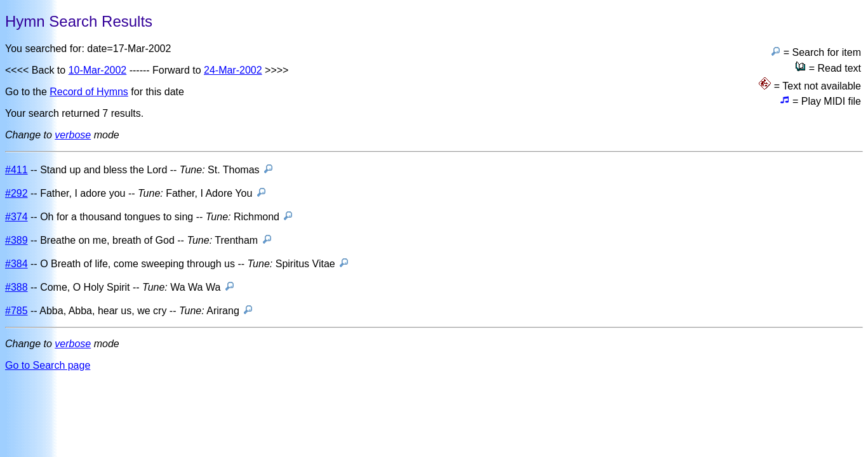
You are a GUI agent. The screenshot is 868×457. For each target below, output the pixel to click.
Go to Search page (48, 365)
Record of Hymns (89, 92)
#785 (17, 311)
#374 (17, 217)
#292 (17, 193)
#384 (17, 264)
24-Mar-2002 (233, 70)
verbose (73, 135)
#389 (17, 240)
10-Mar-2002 (98, 70)
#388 (17, 287)
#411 (17, 170)
